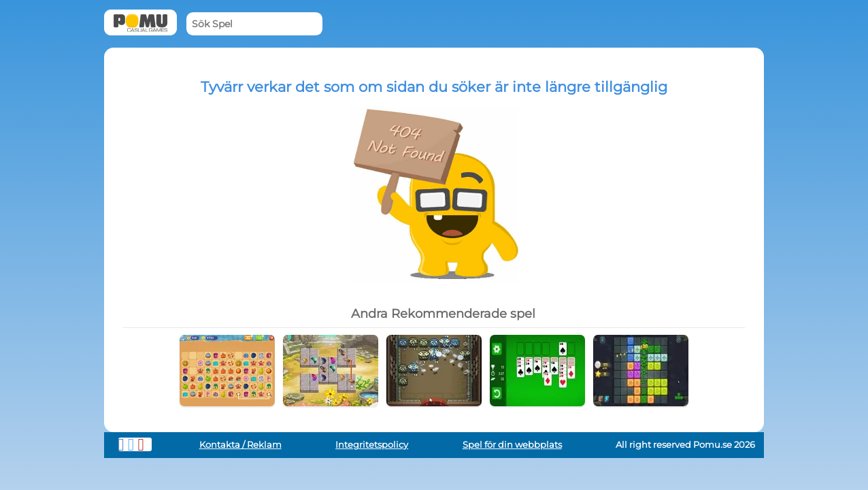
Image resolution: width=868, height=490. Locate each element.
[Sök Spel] (254, 24)
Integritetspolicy (372, 445)
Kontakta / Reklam (240, 445)
